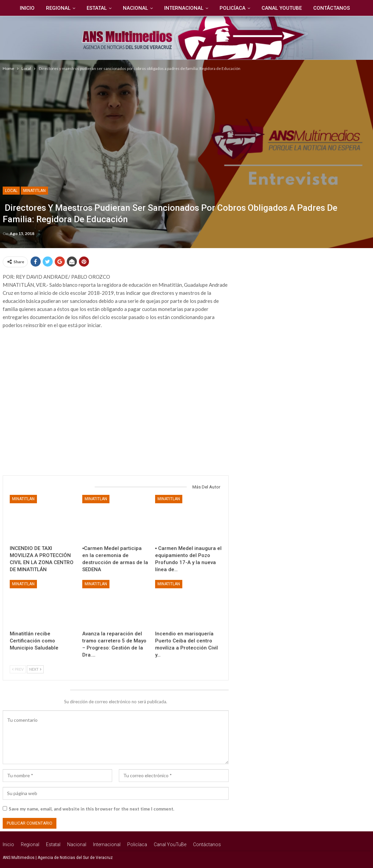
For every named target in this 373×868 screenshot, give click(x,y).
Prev (18, 669)
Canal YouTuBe (284, 8)
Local (11, 191)
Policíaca (234, 8)
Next (35, 669)
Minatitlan (34, 191)
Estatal (95, 8)
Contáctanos (335, 8)
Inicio (24, 8)
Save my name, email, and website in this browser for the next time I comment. (91, 809)
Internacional (184, 8)
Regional (56, 8)
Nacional (135, 8)
